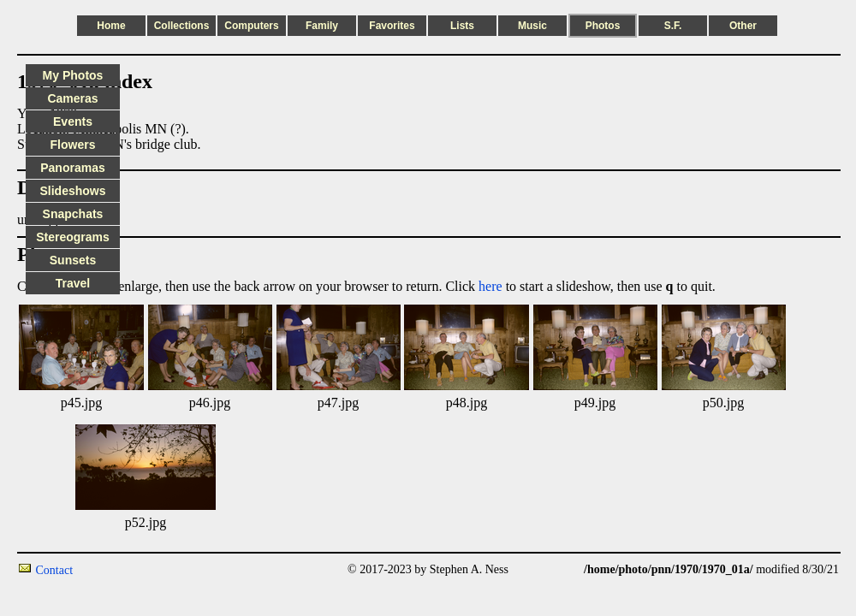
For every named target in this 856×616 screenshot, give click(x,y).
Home (111, 26)
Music (532, 26)
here (490, 286)
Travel (73, 283)
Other (743, 26)
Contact (55, 570)
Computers (251, 26)
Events (73, 121)
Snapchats (73, 214)
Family (322, 26)
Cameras (72, 98)
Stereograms (73, 237)
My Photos (73, 75)
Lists (462, 26)
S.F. (673, 26)
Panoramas (72, 168)
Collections (182, 26)
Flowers (73, 145)
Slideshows (72, 191)
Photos (603, 26)
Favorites (392, 26)
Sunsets (73, 260)
